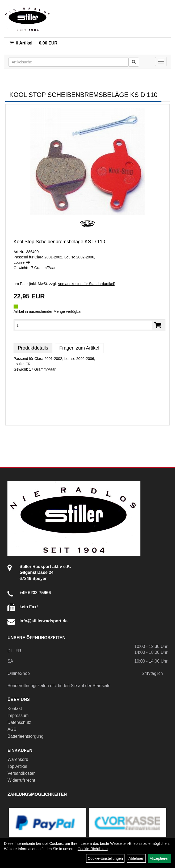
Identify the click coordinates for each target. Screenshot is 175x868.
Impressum (18, 715)
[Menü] (161, 62)
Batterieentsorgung (25, 736)
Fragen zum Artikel (79, 348)
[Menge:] (84, 325)
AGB (12, 729)
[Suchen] (134, 62)
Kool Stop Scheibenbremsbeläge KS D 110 (59, 242)
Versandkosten (22, 773)
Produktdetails (33, 348)
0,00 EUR (34, 43)
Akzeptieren (160, 858)
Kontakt (15, 709)
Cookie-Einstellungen (105, 858)
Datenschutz (19, 722)
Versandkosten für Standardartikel (86, 284)
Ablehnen (136, 858)
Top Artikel (17, 766)
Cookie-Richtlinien (93, 849)
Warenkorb (18, 759)
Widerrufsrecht (21, 780)
